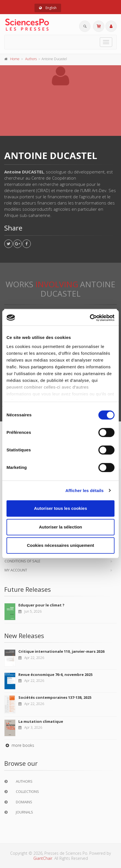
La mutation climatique (41, 721)
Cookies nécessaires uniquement (60, 545)
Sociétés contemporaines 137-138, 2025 (55, 697)
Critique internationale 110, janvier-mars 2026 (61, 651)
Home (15, 59)
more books (19, 745)
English (48, 8)
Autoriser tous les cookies (60, 508)
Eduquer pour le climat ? (41, 605)
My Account (16, 570)
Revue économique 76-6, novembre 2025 (55, 675)
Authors (31, 59)
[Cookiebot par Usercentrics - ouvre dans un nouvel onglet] (90, 318)
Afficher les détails (84, 490)
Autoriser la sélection (61, 527)
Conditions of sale (22, 561)
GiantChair (43, 858)
